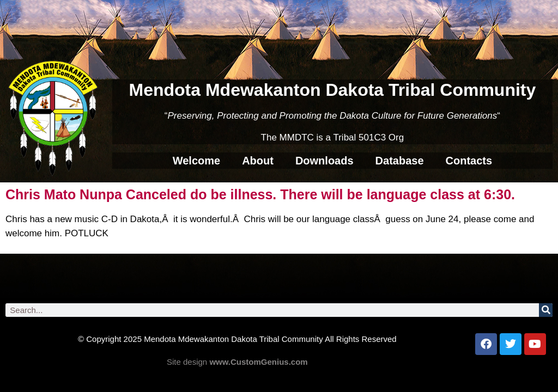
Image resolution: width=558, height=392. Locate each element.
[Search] (546, 310)
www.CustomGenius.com (258, 362)
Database (400, 161)
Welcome (196, 161)
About (258, 161)
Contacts (469, 161)
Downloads (325, 161)
